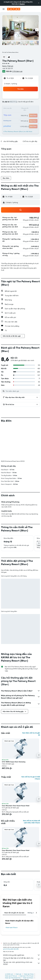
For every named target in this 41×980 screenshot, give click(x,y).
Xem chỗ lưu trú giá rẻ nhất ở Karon (31, 778)
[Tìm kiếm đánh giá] (22, 391)
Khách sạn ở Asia (29, 974)
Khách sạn (19, 974)
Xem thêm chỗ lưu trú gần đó (31, 734)
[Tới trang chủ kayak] (14, 9)
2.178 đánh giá (17, 71)
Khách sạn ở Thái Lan (11, 976)
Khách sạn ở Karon (12, 927)
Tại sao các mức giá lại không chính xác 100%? (22, 963)
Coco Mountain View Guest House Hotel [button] (16, 806)
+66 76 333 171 (8, 68)
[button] (39, 3)
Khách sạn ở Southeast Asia (13, 978)
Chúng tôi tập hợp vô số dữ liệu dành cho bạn (22, 959)
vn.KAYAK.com (9, 974)
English (22, 4)
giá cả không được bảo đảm (11, 949)
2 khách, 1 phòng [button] (11, 84)
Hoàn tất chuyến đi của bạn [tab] (14, 913)
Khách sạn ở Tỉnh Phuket (26, 976)
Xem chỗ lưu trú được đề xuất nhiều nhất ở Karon (31, 822)
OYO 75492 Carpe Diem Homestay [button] (14, 762)
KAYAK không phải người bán (22, 955)
